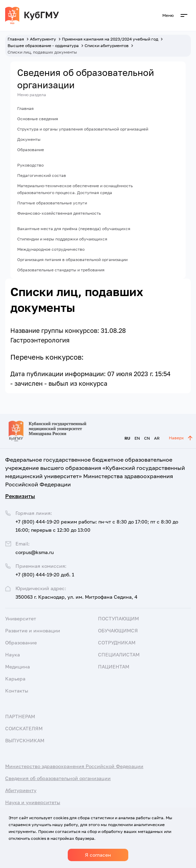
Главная (25, 108)
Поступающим (118, 618)
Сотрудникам (117, 642)
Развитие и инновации (33, 630)
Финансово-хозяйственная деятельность (59, 213)
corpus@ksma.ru (35, 552)
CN (147, 438)
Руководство (30, 165)
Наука (13, 655)
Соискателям (24, 728)
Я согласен (98, 855)
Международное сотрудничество (51, 249)
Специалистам (119, 655)
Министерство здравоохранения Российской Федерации (74, 766)
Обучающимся (118, 630)
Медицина (18, 667)
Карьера (15, 679)
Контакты (17, 691)
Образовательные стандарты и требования (61, 270)
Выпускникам (25, 740)
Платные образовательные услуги (52, 203)
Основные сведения (38, 119)
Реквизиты (20, 496)
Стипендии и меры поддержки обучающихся (62, 239)
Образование (31, 150)
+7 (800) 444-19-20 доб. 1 (45, 574)
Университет (21, 618)
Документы (29, 139)
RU (127, 438)
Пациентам (114, 667)
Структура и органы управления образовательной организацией (83, 129)
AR (157, 438)
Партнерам (20, 716)
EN (137, 438)
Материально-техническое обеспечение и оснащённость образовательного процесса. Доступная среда (75, 189)
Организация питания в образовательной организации (72, 260)
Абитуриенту (21, 790)
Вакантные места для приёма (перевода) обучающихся (74, 229)
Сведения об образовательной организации (58, 778)
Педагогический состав (42, 175)
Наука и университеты (33, 802)
